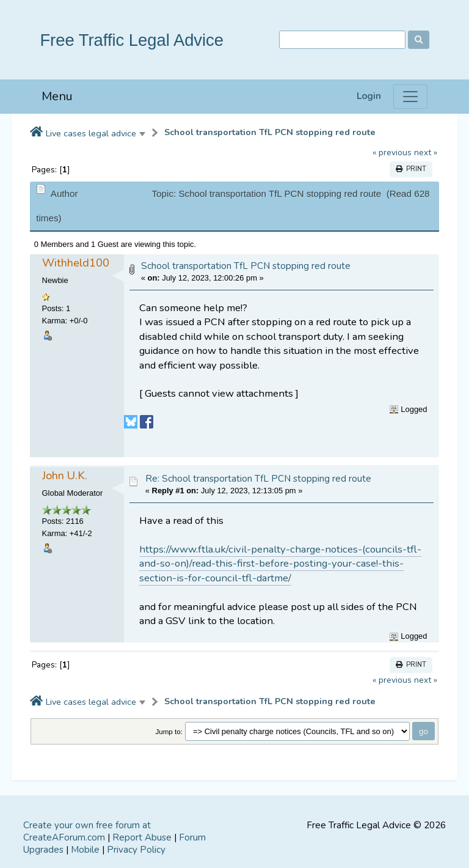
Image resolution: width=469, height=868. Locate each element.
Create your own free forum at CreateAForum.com (87, 831)
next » (426, 153)
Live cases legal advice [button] (91, 133)
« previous (392, 153)
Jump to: (169, 731)
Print (411, 169)
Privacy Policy (136, 850)
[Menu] (410, 97)
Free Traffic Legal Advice (132, 40)
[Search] (342, 40)
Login (369, 96)
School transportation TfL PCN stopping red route (270, 132)
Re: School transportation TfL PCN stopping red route (258, 479)
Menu (57, 96)
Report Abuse (142, 837)
